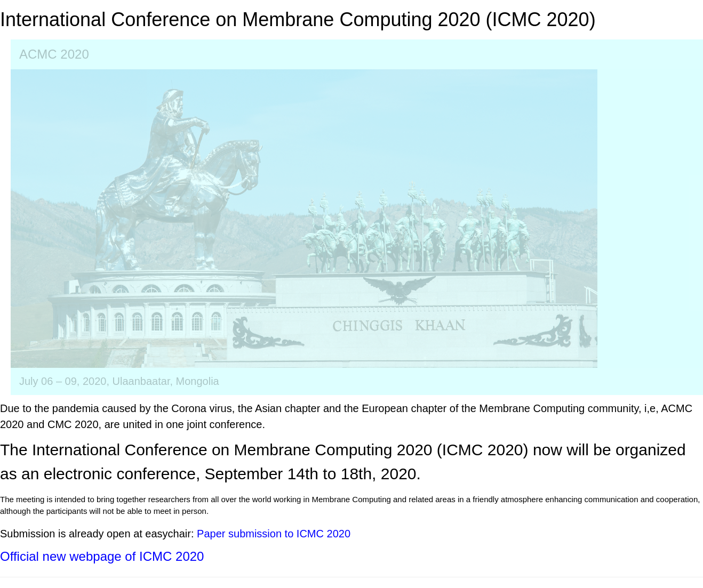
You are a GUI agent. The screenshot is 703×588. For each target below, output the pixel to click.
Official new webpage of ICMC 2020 (102, 556)
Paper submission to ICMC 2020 (274, 534)
